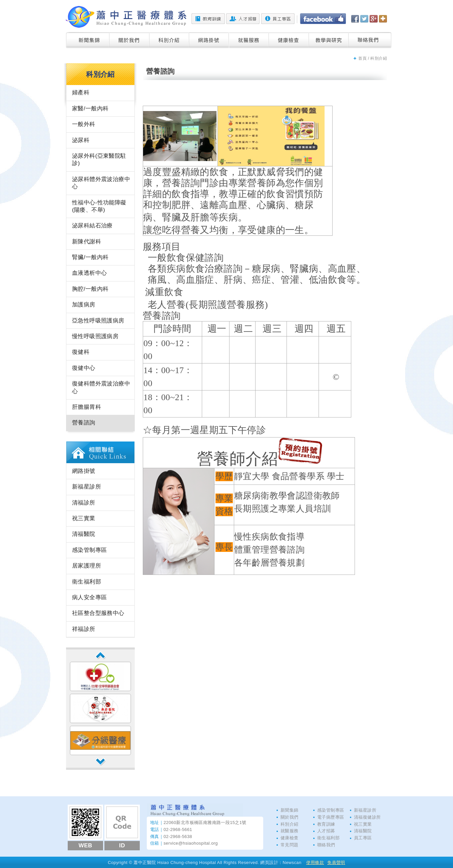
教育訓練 (208, 19)
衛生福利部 (87, 582)
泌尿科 (81, 140)
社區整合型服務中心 (98, 613)
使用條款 (315, 862)
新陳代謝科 (87, 242)
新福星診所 (87, 487)
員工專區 (278, 19)
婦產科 (81, 93)
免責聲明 (336, 862)
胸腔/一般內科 (90, 289)
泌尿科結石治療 (92, 226)
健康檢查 (289, 40)
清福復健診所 (367, 817)
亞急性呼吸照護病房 (98, 321)
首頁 (362, 58)
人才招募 (243, 19)
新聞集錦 (88, 40)
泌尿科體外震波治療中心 (101, 183)
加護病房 (84, 305)
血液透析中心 (89, 273)
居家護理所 (87, 566)
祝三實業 (84, 518)
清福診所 (84, 503)
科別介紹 (169, 40)
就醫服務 (249, 40)
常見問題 (290, 845)
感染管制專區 (89, 550)
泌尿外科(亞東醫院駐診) (99, 160)
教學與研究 (329, 40)
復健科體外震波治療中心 (101, 387)
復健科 (81, 352)
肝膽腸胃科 (87, 407)
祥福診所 (84, 629)
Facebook (323, 19)
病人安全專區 (89, 597)
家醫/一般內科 (90, 109)
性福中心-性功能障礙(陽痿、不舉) (99, 206)
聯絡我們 (370, 40)
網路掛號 (209, 40)
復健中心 (84, 368)
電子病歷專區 (331, 817)
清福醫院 (84, 534)
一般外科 (84, 124)
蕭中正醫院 (126, 17)
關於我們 (129, 40)
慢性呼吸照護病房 (95, 336)
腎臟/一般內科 (90, 257)
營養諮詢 (84, 423)
